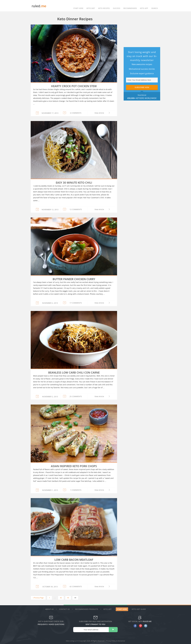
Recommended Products (87, 609)
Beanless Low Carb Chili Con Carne (74, 372)
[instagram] (145, 626)
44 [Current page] (75, 598)
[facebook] (135, 626)
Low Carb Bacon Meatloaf (74, 560)
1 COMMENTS (76, 490)
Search (155, 6)
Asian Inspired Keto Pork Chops (74, 466)
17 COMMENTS (76, 303)
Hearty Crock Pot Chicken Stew (74, 86)
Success (117, 6)
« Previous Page (38, 598)
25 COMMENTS (76, 396)
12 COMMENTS (76, 209)
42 (61, 598)
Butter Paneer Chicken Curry (74, 279)
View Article (99, 113)
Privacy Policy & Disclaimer (116, 641)
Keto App (108, 609)
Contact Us (65, 609)
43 (68, 598)
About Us (50, 609)
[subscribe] (113, 630)
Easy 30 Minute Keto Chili (74, 183)
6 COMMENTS (76, 113)
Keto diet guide (139, 609)
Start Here (78, 6)
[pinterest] (140, 626)
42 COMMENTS (76, 586)
